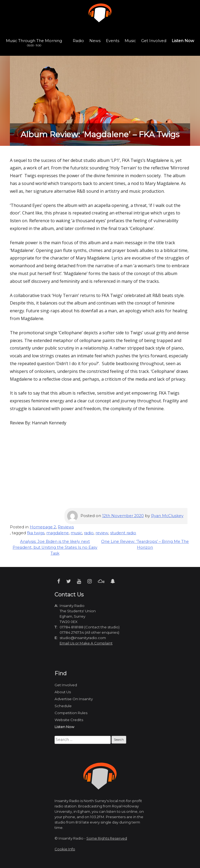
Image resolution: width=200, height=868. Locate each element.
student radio (123, 533)
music (76, 533)
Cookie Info (65, 849)
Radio (78, 41)
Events (113, 41)
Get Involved (154, 41)
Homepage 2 (43, 527)
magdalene (57, 533)
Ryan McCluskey (167, 516)
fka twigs (36, 533)
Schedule (63, 706)
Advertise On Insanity (74, 699)
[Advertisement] (100, 470)
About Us (63, 692)
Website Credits (69, 720)
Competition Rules (71, 713)
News (95, 41)
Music (130, 41)
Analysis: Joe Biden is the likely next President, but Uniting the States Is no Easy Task (55, 547)
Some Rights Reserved (107, 838)
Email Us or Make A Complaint (86, 643)
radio (89, 533)
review (102, 533)
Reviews (66, 527)
